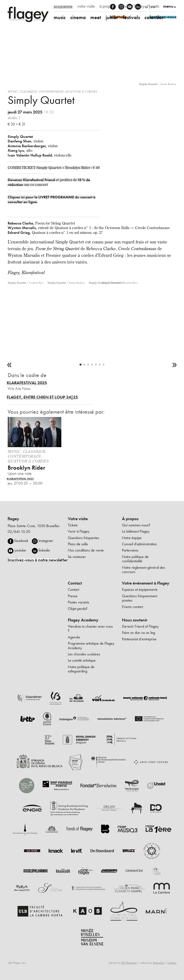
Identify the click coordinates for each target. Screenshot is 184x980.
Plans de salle (78, 544)
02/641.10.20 (19, 532)
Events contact (132, 607)
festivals (131, 17)
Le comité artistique (82, 660)
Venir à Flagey (79, 531)
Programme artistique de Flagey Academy (91, 645)
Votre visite (78, 519)
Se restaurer (77, 557)
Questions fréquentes (83, 538)
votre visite (86, 6)
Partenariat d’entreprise (139, 639)
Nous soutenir (135, 620)
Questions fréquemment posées (140, 598)
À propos (130, 519)
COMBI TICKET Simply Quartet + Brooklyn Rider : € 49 (54, 168)
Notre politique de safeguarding (81, 669)
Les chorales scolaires (84, 654)
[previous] (10, 365)
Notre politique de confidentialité (135, 559)
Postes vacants (78, 602)
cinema (78, 17)
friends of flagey (131, 6)
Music (13, 92)
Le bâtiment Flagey (136, 531)
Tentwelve (158, 963)
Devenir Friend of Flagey (140, 626)
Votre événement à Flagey (146, 583)
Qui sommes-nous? (136, 525)
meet (96, 17)
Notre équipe (132, 538)
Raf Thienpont (129, 963)
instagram (46, 541)
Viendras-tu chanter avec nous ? (90, 628)
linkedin (44, 550)
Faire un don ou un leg (138, 633)
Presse (73, 596)
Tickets (73, 525)
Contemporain (51, 92)
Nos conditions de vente (86, 550)
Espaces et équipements (140, 589)
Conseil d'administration (139, 544)
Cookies (172, 963)
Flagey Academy (83, 620)
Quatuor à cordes (81, 92)
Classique (28, 92)
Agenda (74, 637)
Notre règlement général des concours (144, 570)
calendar (154, 17)
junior (112, 17)
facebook (21, 541)
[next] (174, 365)
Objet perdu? (78, 609)
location (156, 6)
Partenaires (130, 550)
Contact (75, 583)
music (60, 17)
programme (63, 6)
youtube (20, 550)
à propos (107, 6)
